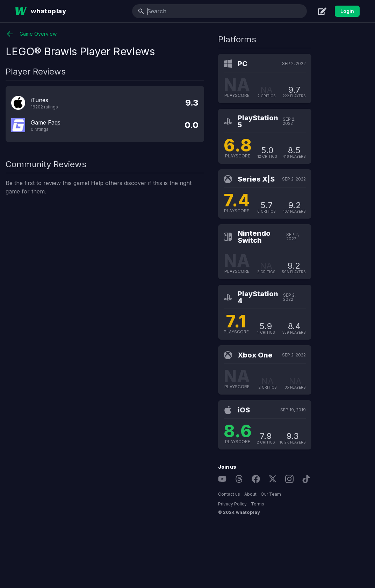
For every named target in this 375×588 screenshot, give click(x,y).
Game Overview (92, 34)
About (311, 494)
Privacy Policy (293, 504)
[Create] (322, 11)
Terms (318, 504)
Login (347, 11)
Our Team (331, 494)
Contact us (290, 494)
